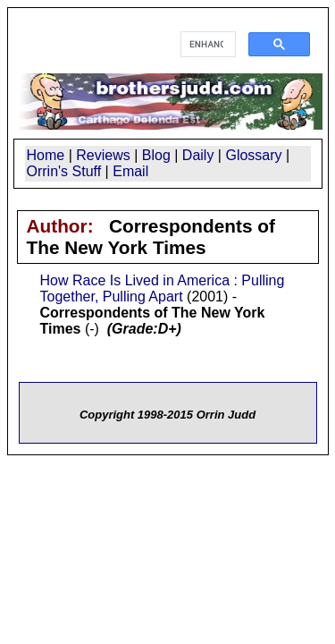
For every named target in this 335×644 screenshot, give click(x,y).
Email (130, 171)
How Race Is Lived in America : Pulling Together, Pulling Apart (163, 288)
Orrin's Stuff (64, 171)
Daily (198, 155)
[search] (206, 45)
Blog (156, 155)
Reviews (103, 155)
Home (46, 155)
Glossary (253, 155)
